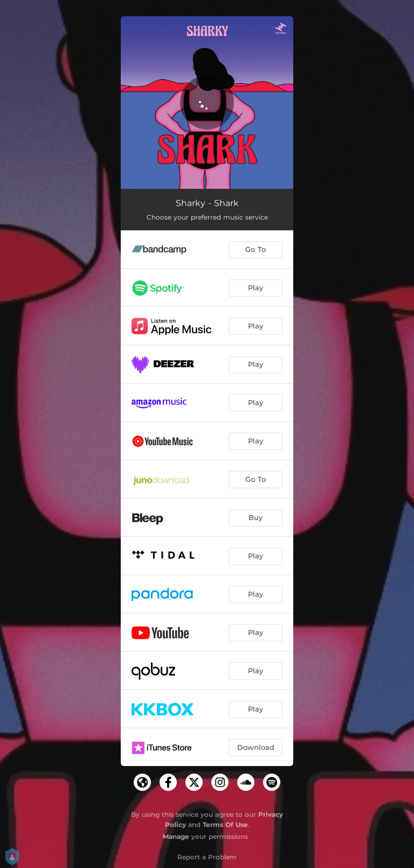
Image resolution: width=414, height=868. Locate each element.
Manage (176, 836)
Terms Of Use (225, 825)
